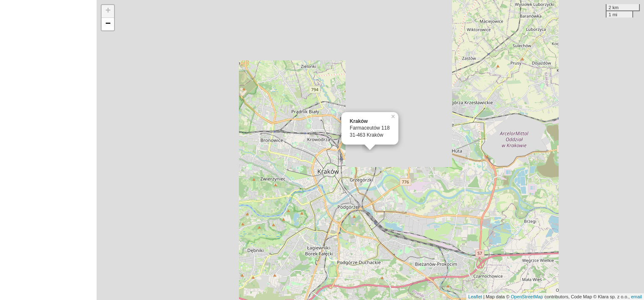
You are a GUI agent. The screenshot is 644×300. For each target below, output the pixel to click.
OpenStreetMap (527, 297)
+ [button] (108, 11)
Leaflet (475, 297)
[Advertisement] (48, 150)
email (637, 297)
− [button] (108, 24)
